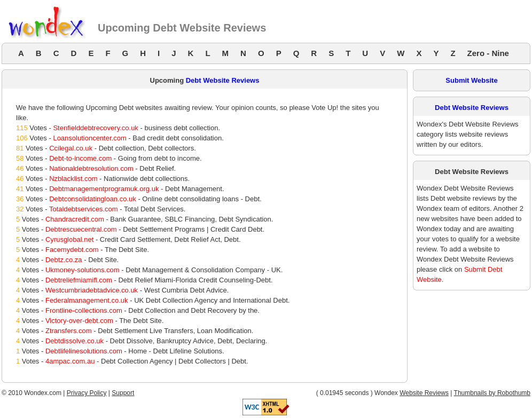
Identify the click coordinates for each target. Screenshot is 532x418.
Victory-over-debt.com (79, 321)
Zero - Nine (488, 53)
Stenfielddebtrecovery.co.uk (95, 128)
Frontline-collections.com (84, 310)
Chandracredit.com (75, 219)
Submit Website (471, 80)
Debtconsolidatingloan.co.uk (93, 199)
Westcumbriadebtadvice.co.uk (92, 290)
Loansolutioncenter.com (89, 138)
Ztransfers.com (69, 331)
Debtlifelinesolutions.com (84, 351)
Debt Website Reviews (223, 80)
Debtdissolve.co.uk (75, 341)
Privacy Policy (87, 393)
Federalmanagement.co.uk (87, 300)
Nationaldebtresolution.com (91, 168)
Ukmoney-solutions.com (83, 270)
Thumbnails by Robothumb (492, 393)
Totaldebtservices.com (84, 209)
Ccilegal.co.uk (71, 148)
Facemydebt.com (72, 250)
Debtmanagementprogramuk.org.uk (104, 189)
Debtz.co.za (64, 260)
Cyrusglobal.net (69, 239)
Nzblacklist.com (73, 179)
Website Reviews (424, 393)
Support (123, 393)
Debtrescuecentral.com (81, 229)
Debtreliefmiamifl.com (79, 280)
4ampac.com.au (70, 361)
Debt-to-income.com (80, 158)
